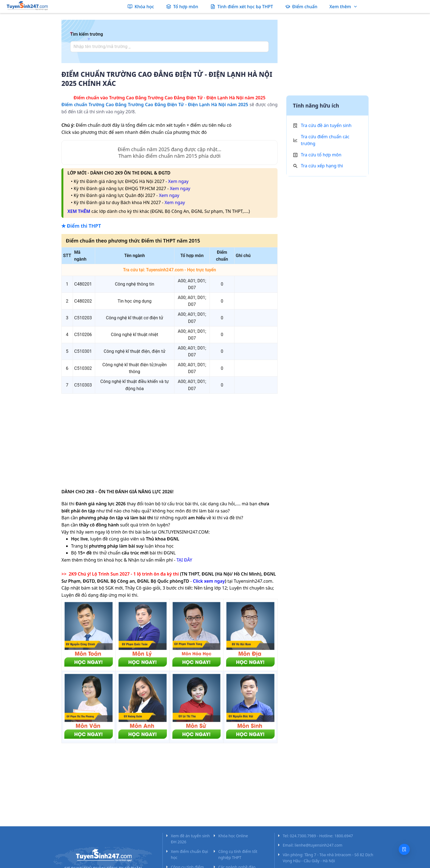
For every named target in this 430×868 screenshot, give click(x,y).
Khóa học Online (233, 836)
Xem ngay (178, 181)
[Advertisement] (169, 436)
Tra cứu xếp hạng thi (322, 166)
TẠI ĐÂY (184, 560)
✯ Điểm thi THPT (81, 226)
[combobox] (168, 47)
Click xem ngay (209, 581)
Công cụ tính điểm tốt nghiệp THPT (238, 854)
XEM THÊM (79, 211)
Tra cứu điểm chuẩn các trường (325, 140)
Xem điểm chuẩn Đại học (189, 854)
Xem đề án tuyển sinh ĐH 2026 (190, 839)
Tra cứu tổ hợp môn (321, 155)
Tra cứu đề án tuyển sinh (326, 125)
